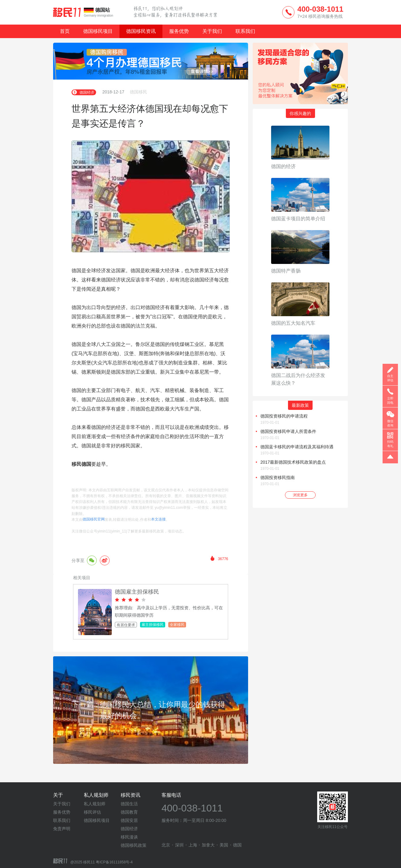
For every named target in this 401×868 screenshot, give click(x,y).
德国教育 (129, 812)
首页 (65, 31)
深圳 (179, 845)
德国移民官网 (94, 519)
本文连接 (158, 519)
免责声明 (62, 829)
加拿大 (208, 845)
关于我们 (212, 31)
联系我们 (245, 31)
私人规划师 (95, 804)
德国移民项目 (98, 31)
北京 (166, 845)
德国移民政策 (134, 845)
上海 (193, 845)
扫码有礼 (390, 444)
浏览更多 (300, 495)
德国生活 (129, 804)
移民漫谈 (129, 837)
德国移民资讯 (141, 31)
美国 (224, 845)
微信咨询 (390, 423)
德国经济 (84, 92)
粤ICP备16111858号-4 (114, 862)
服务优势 (179, 31)
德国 (237, 845)
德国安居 (129, 820)
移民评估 (92, 812)
